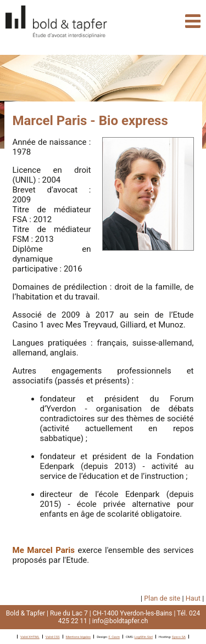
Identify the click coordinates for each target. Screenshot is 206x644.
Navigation (193, 21)
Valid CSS (53, 637)
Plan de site (162, 598)
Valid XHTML (30, 637)
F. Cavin (114, 637)
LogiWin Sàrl (144, 637)
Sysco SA (179, 637)
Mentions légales (79, 637)
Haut (193, 598)
